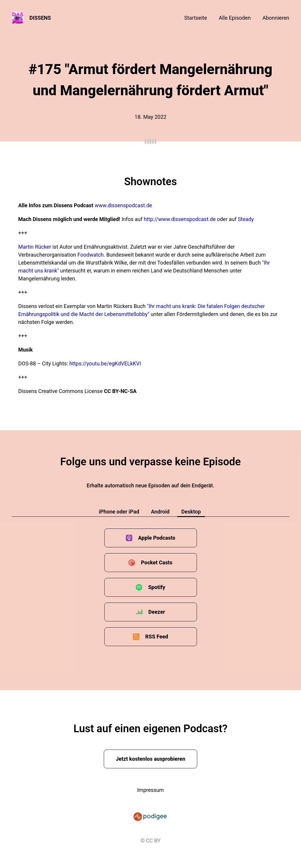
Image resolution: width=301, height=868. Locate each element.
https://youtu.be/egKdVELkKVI (105, 363)
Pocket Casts (157, 562)
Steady (246, 219)
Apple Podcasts (157, 538)
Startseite (196, 18)
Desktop (191, 512)
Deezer (157, 612)
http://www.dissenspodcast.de (180, 219)
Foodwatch (91, 255)
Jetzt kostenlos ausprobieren (151, 759)
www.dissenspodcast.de (123, 205)
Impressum (151, 790)
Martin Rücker (35, 247)
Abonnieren (276, 18)
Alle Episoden (235, 18)
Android (160, 512)
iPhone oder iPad (119, 512)
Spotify (157, 587)
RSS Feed (157, 637)
